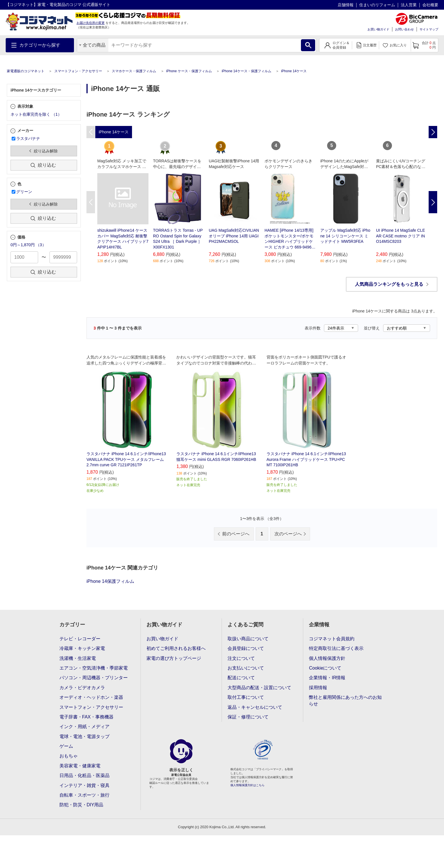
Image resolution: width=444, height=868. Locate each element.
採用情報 (318, 688)
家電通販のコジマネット (26, 71)
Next (433, 202)
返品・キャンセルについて (255, 707)
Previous (91, 202)
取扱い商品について (248, 639)
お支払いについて (246, 668)
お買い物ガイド (378, 29)
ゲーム (66, 746)
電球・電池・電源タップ (84, 737)
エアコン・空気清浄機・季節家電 (94, 668)
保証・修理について (248, 717)
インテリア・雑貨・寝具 (84, 785)
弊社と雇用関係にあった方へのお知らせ (345, 700)
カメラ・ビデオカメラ (82, 688)
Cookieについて (325, 668)
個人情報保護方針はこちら (247, 785)
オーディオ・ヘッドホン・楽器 (91, 697)
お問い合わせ (404, 29)
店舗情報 (346, 5)
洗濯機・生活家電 (78, 658)
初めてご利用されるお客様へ (176, 648)
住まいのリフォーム (377, 5)
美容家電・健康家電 (80, 766)
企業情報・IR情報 (327, 678)
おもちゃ (69, 756)
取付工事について (246, 697)
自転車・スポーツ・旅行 (84, 795)
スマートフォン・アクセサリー (78, 71)
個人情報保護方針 (327, 658)
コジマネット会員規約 (332, 639)
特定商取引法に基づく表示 (336, 648)
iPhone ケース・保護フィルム (189, 71)
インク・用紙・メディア (84, 727)
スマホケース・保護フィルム (134, 71)
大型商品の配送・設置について (259, 688)
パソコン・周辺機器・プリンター (94, 678)
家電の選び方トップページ (174, 658)
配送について (241, 678)
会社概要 (430, 5)
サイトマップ (429, 29)
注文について (241, 658)
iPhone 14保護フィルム (110, 581)
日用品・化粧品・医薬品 (84, 775)
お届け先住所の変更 (91, 23)
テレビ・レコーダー (80, 639)
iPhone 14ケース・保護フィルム (246, 71)
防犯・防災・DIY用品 (81, 805)
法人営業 (409, 5)
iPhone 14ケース (294, 71)
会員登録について (246, 648)
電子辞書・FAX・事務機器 (86, 717)
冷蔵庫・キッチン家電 (82, 648)
